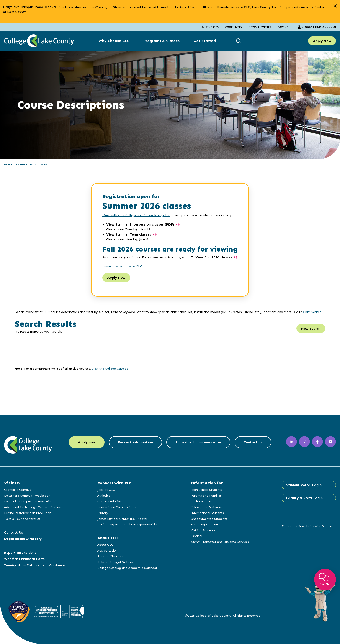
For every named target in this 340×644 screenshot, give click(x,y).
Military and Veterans (206, 507)
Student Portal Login (317, 27)
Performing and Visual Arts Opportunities (128, 524)
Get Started (205, 41)
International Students (207, 513)
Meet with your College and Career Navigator (136, 215)
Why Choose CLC (114, 41)
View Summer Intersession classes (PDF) (140, 224)
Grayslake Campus (18, 490)
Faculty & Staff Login (304, 498)
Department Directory (23, 539)
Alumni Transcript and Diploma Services (220, 542)
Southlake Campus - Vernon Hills (28, 501)
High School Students (206, 490)
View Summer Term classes (129, 234)
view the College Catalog (110, 369)
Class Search (312, 312)
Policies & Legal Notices (115, 562)
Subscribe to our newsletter (198, 442)
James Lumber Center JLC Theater (122, 519)
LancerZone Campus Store (117, 507)
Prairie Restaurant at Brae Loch (28, 513)
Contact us (253, 442)
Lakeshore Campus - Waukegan (27, 496)
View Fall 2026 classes (214, 257)
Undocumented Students (209, 519)
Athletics (104, 496)
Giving (283, 27)
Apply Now (322, 41)
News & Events (260, 27)
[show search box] (239, 41)
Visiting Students (203, 530)
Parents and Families (206, 496)
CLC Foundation (110, 501)
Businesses (210, 27)
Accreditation (107, 550)
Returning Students (205, 524)
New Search (311, 329)
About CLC (105, 545)
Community (234, 27)
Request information (135, 442)
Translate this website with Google (307, 526)
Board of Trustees (110, 556)
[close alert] (335, 6)
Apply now (87, 442)
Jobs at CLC (106, 490)
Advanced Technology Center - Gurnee (32, 507)
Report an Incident (20, 553)
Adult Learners (201, 501)
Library (103, 513)
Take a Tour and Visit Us (22, 519)
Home (8, 165)
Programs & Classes (161, 41)
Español (196, 536)
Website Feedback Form (24, 559)
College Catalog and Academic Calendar (127, 568)
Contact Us (14, 532)
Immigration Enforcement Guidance (34, 565)
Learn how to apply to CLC (122, 266)
